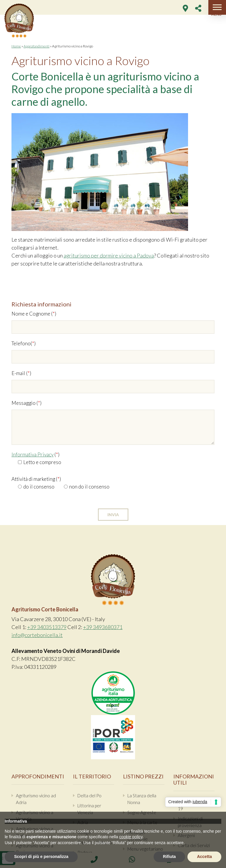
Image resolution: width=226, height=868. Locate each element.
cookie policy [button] (131, 837)
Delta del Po (89, 796)
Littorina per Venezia (89, 809)
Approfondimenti (36, 46)
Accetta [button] (204, 857)
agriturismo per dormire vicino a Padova (109, 255)
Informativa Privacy (33, 454)
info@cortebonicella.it (37, 635)
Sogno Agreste (142, 812)
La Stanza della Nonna (142, 799)
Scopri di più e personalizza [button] (41, 857)
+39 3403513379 (47, 627)
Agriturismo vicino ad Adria (36, 799)
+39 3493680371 (103, 627)
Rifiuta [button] (169, 857)
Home (16, 46)
